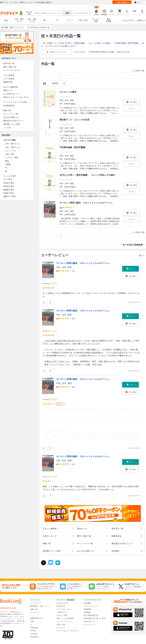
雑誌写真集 (109, 20)
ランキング (35, 612)
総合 (6, 20)
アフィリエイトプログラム (67, 631)
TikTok (33, 631)
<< (46, 75)
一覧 (141, 256)
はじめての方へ (128, 20)
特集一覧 (7, 110)
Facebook (34, 637)
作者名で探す (9, 186)
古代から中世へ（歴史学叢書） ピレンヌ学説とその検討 (85, 43)
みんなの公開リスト (12, 117)
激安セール (8, 90)
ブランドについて (91, 606)
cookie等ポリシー (91, 621)
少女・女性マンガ (32, 20)
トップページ (36, 603)
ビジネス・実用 (12, 157)
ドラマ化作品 (9, 79)
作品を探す (61, 606)
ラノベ (70, 20)
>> (139, 75)
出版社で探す (9, 193)
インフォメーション (65, 621)
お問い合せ (61, 625)
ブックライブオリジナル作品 (15, 102)
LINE (32, 621)
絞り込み (29, 13)
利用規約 (87, 612)
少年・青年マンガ (19, 20)
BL (45, 20)
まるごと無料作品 (11, 87)
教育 (72, 100)
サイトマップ (89, 625)
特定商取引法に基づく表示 (95, 618)
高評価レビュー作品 (12, 124)
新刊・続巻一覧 (10, 67)
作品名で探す (9, 183)
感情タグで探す (10, 196)
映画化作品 (8, 82)
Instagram (34, 628)
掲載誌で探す (9, 190)
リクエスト (61, 628)
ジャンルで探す (10, 176)
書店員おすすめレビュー (13, 121)
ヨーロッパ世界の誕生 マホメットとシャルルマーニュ (86, 203)
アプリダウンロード (65, 609)
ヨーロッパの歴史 (68, 92)
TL (57, 20)
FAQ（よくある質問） (66, 618)
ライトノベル (11, 151)
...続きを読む (97, 365)
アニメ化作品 (9, 75)
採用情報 (87, 609)
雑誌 (7, 161)
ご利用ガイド (141, 20)
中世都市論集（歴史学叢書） (127, 43)
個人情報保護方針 (91, 615)
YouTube (34, 634)
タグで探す (8, 179)
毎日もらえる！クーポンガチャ (16, 97)
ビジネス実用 (96, 20)
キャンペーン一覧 (11, 114)
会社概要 (87, 603)
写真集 (8, 164)
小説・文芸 (83, 20)
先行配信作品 (9, 106)
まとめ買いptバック (11, 94)
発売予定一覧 (9, 63)
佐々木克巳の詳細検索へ (134, 245)
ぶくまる (7, 128)
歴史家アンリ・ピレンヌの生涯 (74, 120)
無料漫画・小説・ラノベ (40, 606)
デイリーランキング (12, 70)
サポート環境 (62, 615)
